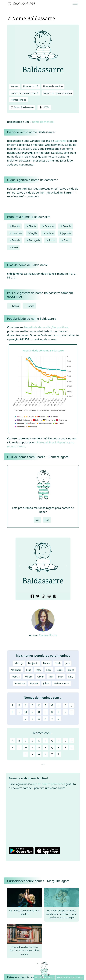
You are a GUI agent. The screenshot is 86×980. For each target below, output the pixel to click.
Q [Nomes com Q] (52, 747)
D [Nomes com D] (32, 741)
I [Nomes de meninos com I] (65, 705)
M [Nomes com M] (26, 747)
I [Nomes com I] (65, 741)
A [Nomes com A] (13, 741)
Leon (61, 677)
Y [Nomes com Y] (52, 754)
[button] (20, 566)
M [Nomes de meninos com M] (26, 712)
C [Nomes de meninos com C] (26, 705)
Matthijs (19, 663)
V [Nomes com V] (32, 754)
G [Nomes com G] (52, 741)
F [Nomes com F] (46, 741)
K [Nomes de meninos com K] (13, 712)
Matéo (47, 663)
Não (47, 520)
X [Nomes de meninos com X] (45, 719)
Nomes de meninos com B (25, 93)
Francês (66, 226)
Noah (58, 663)
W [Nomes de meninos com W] (39, 719)
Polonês (15, 240)
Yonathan (20, 683)
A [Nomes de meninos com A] (13, 705)
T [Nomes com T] (72, 747)
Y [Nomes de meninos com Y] (52, 719)
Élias (29, 670)
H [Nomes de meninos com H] (59, 705)
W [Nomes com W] (39, 754)
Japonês (65, 233)
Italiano (48, 233)
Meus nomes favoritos (69, 977)
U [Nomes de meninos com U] (26, 719)
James (31, 306)
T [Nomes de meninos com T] (72, 712)
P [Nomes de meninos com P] (45, 712)
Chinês (31, 226)
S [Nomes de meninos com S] (65, 712)
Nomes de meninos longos (58, 93)
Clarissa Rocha (48, 635)
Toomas (15, 677)
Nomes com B (31, 86)
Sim (37, 520)
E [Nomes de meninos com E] (39, 705)
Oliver (41, 677)
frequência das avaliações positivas (46, 327)
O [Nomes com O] (39, 747)
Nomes (14, 86)
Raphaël (34, 683)
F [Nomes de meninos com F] (46, 705)
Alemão (14, 226)
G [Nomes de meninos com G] (52, 705)
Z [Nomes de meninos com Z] (59, 719)
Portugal (42, 442)
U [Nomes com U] (26, 754)
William (29, 677)
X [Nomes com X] (45, 754)
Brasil (52, 442)
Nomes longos (18, 100)
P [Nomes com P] (45, 747)
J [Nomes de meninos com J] (72, 705)
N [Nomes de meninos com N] (32, 712)
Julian (46, 683)
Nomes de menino (53, 86)
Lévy (71, 677)
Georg (15, 306)
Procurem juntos (44, 977)
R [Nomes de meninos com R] (59, 712)
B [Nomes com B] (19, 741)
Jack (68, 663)
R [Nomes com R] (59, 747)
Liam (49, 670)
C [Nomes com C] (26, 741)
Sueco (65, 240)
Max (51, 677)
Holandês (15, 233)
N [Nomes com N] (32, 747)
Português (33, 240)
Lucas (59, 670)
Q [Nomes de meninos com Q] (52, 712)
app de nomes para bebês (49, 784)
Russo (50, 240)
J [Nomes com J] (72, 741)
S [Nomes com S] (65, 747)
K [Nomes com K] (13, 747)
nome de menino (43, 122)
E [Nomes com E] (39, 741)
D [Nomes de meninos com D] (32, 705)
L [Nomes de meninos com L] (19, 712)
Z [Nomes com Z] (59, 754)
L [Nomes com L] (19, 747)
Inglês (32, 233)
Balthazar (61, 141)
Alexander (16, 670)
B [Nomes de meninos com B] (19, 705)
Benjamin (33, 663)
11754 (44, 107)
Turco (13, 247)
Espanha (63, 442)
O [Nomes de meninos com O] (39, 712)
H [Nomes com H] (59, 741)
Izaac (39, 670)
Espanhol (48, 226)
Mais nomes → (62, 683)
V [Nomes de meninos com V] (32, 719)
